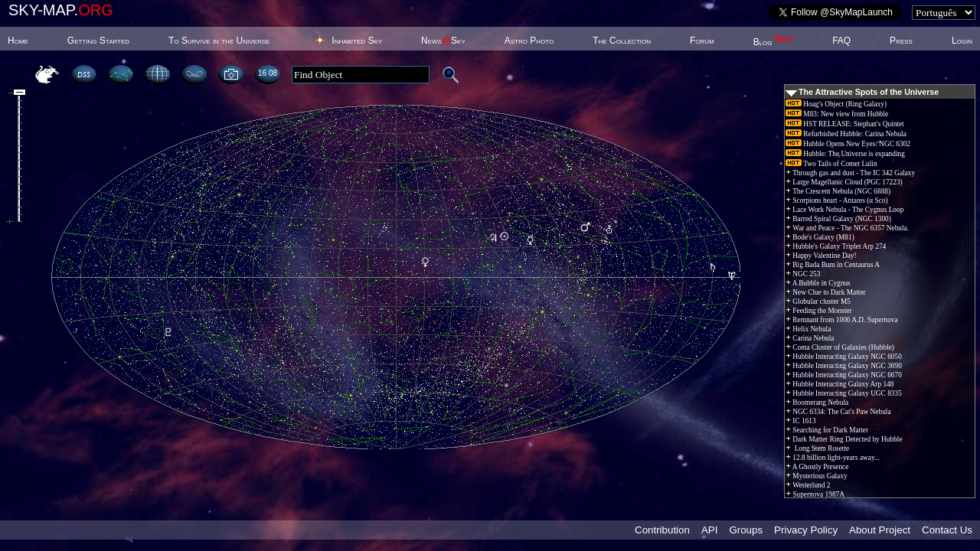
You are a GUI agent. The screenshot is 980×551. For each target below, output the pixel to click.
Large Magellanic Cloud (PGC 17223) (844, 182)
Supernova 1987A (815, 494)
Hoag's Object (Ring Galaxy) (836, 104)
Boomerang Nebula (817, 403)
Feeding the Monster (819, 311)
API (709, 530)
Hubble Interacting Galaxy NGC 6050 (844, 357)
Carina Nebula (810, 338)
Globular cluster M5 (818, 302)
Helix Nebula (808, 329)
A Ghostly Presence (817, 467)
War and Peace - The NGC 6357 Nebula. (847, 228)
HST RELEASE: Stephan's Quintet (845, 124)
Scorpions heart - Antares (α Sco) (837, 201)
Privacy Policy (806, 530)
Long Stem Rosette (817, 448)
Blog (774, 42)
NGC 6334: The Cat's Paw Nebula (838, 412)
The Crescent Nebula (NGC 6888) (838, 191)
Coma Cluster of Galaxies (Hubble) (840, 347)
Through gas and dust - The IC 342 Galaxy (850, 173)
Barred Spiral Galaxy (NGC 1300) (838, 219)
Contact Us (947, 530)
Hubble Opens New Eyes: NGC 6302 (848, 144)
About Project (880, 530)
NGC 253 (803, 274)
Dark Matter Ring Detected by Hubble (844, 439)
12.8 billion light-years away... (833, 458)
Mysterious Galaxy (817, 476)
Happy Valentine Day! (821, 256)
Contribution (662, 530)
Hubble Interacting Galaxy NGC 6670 (844, 375)
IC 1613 (801, 421)
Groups (746, 530)
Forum (702, 41)
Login (962, 41)
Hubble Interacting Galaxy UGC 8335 (844, 393)
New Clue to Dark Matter (826, 292)
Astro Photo (529, 41)
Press (901, 41)
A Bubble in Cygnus (818, 283)
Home (18, 41)
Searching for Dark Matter (827, 430)
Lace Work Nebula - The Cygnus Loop (844, 210)
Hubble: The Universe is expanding (845, 154)
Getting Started (98, 41)
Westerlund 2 (808, 485)
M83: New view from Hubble (837, 114)
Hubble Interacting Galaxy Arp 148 (840, 384)
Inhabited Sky (357, 41)
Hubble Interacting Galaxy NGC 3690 (844, 366)
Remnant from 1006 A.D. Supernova (842, 320)
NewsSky (443, 41)
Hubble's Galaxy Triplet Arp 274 (836, 246)
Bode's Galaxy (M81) (820, 237)
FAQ (841, 41)
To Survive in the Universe (219, 41)
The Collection (622, 41)
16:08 (268, 73)
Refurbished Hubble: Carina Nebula (846, 134)
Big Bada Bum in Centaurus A (833, 265)
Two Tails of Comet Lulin (831, 164)
